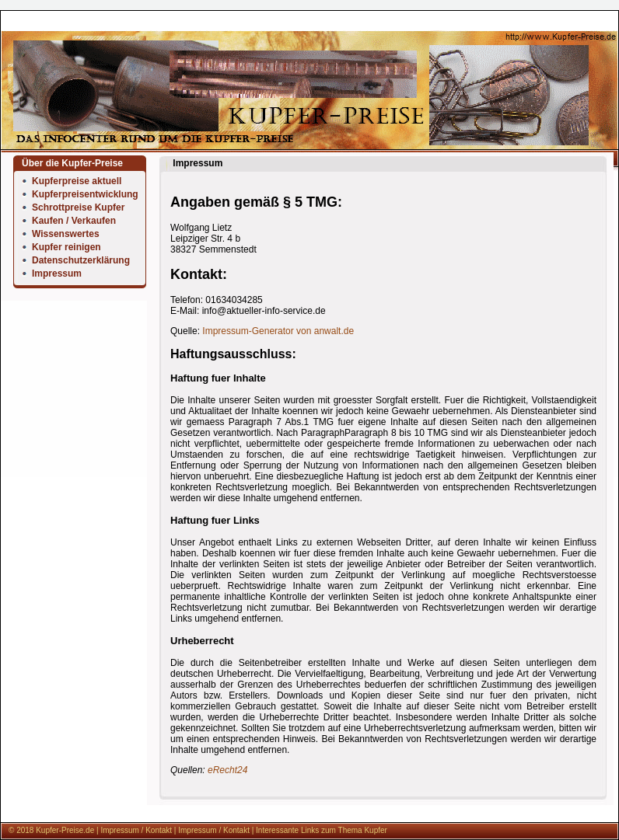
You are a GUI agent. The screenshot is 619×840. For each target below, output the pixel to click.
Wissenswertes (66, 234)
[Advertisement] (74, 543)
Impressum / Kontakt (136, 830)
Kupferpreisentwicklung (85, 194)
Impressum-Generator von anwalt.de (278, 331)
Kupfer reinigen (66, 247)
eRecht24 (227, 770)
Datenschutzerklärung (81, 260)
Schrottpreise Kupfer (78, 207)
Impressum (57, 274)
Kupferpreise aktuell (77, 181)
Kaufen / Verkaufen (74, 221)
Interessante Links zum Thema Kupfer (322, 830)
